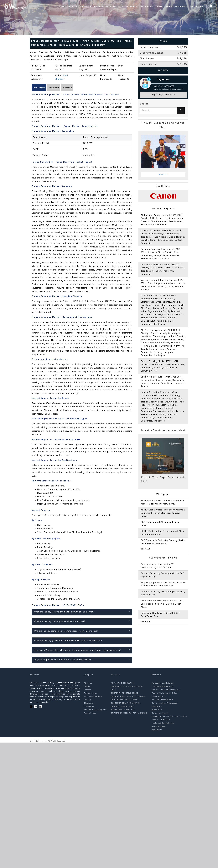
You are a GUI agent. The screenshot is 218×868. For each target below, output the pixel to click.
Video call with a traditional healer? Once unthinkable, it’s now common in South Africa (162, 604)
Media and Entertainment (163, 724)
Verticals (131, 6)
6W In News (146, 6)
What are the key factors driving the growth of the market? (82, 613)
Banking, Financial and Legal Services (169, 718)
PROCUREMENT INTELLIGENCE (125, 701)
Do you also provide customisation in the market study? (82, 661)
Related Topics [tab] (87, 88)
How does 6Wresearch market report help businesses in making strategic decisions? (82, 651)
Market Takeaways (177, 6)
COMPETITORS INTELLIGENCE (125, 694)
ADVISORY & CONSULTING (123, 684)
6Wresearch (41, 742)
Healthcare (157, 708)
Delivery (88, 701)
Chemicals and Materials (163, 688)
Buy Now (163, 71)
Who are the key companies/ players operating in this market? (82, 632)
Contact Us (197, 6)
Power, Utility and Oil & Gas (165, 694)
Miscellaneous (158, 728)
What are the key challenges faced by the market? (82, 622)
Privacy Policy (91, 694)
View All (163, 175)
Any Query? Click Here (163, 95)
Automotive (157, 711)
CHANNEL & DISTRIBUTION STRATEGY (128, 698)
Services (86, 6)
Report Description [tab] (43, 88)
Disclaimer (89, 704)
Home (62, 6)
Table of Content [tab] (66, 88)
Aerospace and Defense (163, 684)
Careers (88, 691)
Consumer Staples (160, 714)
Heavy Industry (159, 698)
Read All (146, 549)
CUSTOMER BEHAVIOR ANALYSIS (126, 704)
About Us (73, 6)
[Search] (181, 111)
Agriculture (157, 731)
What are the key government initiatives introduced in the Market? (82, 641)
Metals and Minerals (161, 721)
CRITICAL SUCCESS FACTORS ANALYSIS (129, 714)
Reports (98, 6)
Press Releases (114, 6)
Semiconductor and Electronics (166, 691)
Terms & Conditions (93, 698)
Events (159, 6)
